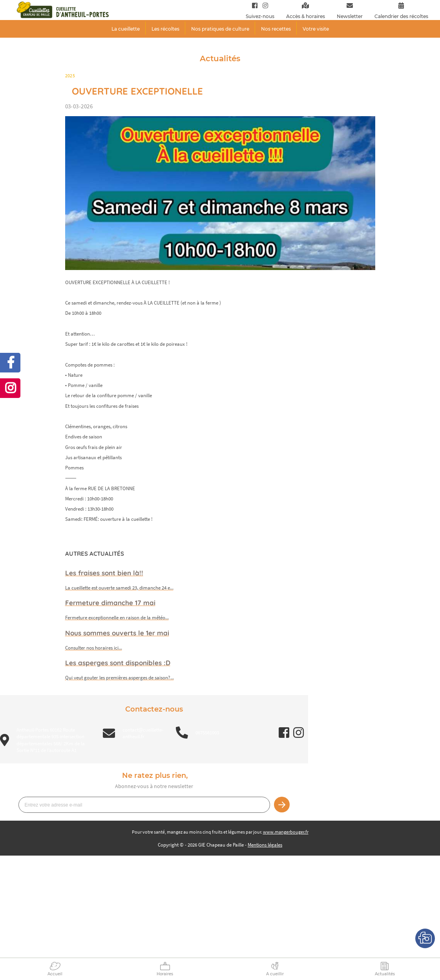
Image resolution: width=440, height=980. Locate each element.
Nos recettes (276, 29)
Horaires (165, 974)
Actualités (385, 974)
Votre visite (316, 29)
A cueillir (275, 974)
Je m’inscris (282, 805)
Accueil (55, 974)
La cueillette (126, 29)
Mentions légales (265, 845)
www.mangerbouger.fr (286, 832)
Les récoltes (165, 29)
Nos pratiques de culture (220, 29)
